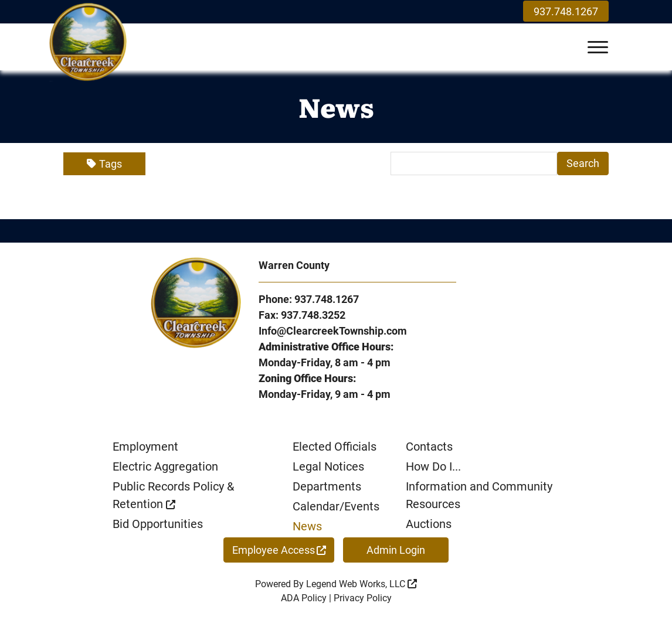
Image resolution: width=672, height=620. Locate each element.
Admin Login (396, 550)
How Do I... (433, 466)
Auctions (429, 524)
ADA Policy (304, 598)
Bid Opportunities (158, 524)
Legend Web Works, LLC (362, 584)
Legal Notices (328, 466)
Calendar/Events (336, 506)
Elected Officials (335, 447)
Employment (145, 447)
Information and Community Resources (479, 495)
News (307, 526)
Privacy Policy (363, 598)
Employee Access (279, 550)
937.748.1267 (566, 11)
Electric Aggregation (165, 466)
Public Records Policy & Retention (173, 495)
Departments (327, 486)
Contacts (429, 447)
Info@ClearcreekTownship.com (333, 331)
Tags (104, 164)
